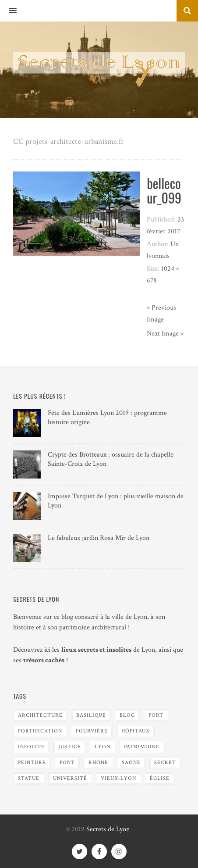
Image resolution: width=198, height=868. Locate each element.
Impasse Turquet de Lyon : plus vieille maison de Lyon (116, 501)
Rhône (98, 763)
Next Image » (165, 334)
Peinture (32, 763)
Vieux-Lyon (118, 778)
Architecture (40, 715)
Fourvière (92, 731)
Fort (156, 715)
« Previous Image (161, 314)
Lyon (103, 747)
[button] (8, 11)
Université (70, 778)
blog (127, 715)
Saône (131, 763)
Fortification (40, 731)
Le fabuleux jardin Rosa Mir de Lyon (99, 538)
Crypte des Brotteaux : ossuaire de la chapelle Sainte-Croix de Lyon (111, 459)
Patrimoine (142, 747)
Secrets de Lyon (108, 829)
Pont (67, 763)
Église (160, 778)
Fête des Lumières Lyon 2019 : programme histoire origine (107, 418)
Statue (29, 778)
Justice (70, 747)
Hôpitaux (136, 731)
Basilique (91, 715)
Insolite (31, 747)
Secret (165, 763)
